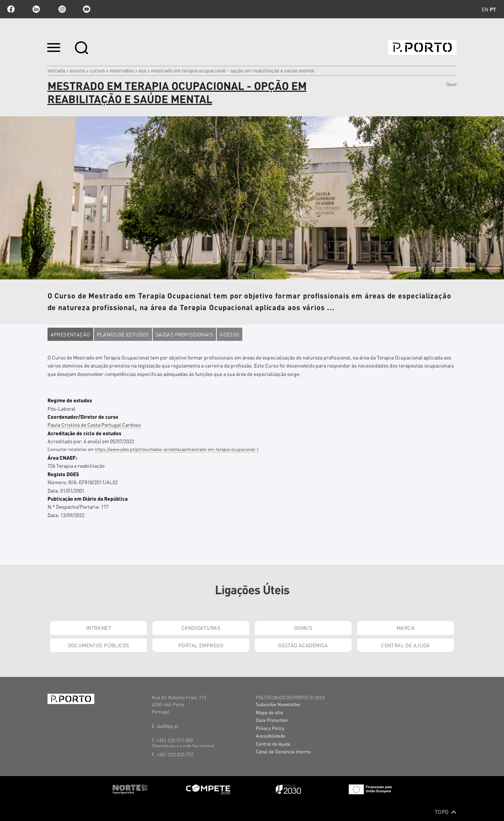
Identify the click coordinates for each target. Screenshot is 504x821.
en (485, 9)
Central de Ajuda (406, 645)
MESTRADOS (122, 70)
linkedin (36, 9)
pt (493, 9)
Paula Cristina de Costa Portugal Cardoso (94, 425)
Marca (406, 628)
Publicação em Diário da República (88, 498)
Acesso (230, 334)
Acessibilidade (271, 736)
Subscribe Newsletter (278, 704)
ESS (142, 70)
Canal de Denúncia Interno (283, 751)
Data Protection (272, 720)
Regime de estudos (70, 400)
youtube (87, 9)
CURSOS (97, 70)
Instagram (61, 9)
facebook (11, 9)
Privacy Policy (270, 728)
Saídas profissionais (184, 334)
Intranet (98, 628)
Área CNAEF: (62, 457)
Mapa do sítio (270, 712)
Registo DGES (63, 474)
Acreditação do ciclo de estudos (84, 433)
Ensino (77, 70)
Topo (446, 812)
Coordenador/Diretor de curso (83, 417)
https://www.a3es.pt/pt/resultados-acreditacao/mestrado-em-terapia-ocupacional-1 (177, 449)
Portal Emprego (201, 645)
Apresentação (70, 334)
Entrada (56, 70)
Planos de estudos (123, 334)
